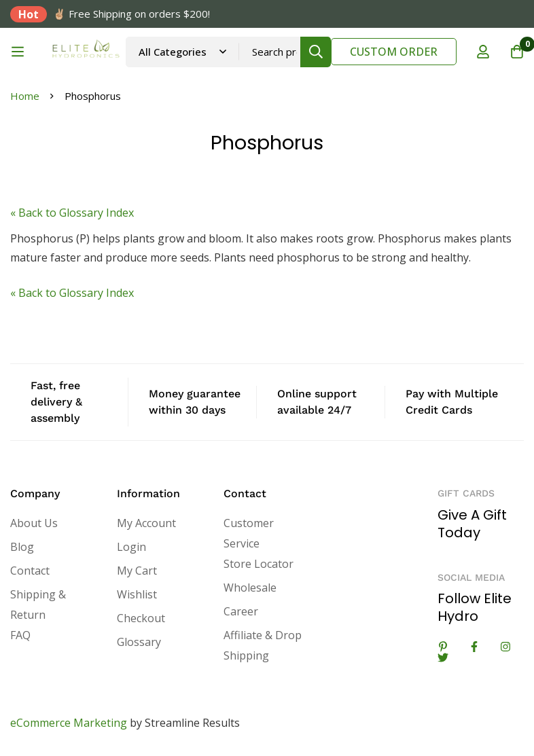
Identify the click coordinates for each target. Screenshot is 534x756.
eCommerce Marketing (69, 723)
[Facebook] (474, 647)
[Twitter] (443, 658)
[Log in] (483, 52)
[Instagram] (505, 647)
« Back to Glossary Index (72, 213)
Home (25, 96)
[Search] (316, 52)
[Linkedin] (443, 647)
